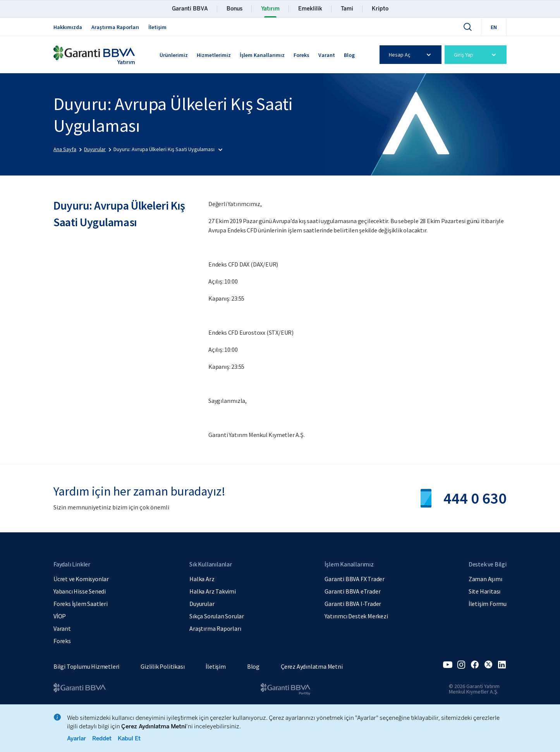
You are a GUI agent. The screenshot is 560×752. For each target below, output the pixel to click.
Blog (349, 55)
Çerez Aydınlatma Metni (312, 666)
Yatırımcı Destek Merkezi (356, 616)
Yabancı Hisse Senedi (80, 591)
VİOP (60, 616)
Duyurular (202, 604)
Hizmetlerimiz (214, 55)
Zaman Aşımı (485, 579)
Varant (327, 55)
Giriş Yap (476, 55)
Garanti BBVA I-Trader (353, 604)
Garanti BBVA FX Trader (355, 579)
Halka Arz (202, 579)
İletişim (157, 27)
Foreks (301, 55)
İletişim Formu (488, 604)
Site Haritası (484, 591)
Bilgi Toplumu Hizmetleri (86, 666)
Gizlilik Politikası (162, 666)
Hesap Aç (411, 55)
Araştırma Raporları (115, 27)
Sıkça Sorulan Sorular (217, 616)
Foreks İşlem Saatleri (81, 604)
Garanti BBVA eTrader (352, 591)
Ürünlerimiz (174, 55)
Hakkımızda (68, 27)
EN (494, 27)
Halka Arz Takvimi (213, 591)
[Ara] (467, 27)
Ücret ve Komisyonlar (81, 579)
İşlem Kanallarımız (262, 55)
